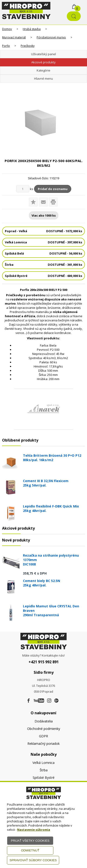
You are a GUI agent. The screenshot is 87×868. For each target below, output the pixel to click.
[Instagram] (49, 701)
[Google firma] (56, 701)
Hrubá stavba (32, 29)
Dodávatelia (44, 721)
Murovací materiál (14, 37)
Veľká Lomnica (43, 763)
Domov (7, 29)
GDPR (43, 736)
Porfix (6, 46)
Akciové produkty (43, 62)
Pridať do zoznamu (53, 189)
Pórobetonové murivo (51, 37)
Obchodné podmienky (44, 729)
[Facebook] (29, 701)
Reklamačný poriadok (43, 744)
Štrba (44, 770)
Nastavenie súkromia (34, 830)
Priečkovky (28, 46)
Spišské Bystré (44, 778)
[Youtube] (39, 701)
